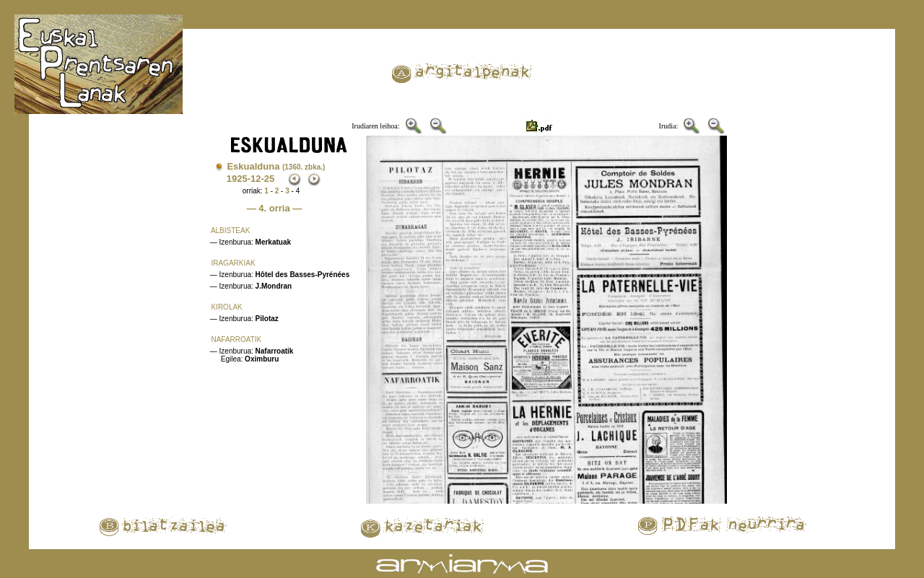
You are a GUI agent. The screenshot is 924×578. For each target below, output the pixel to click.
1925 (237, 179)
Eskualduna (276, 166)
